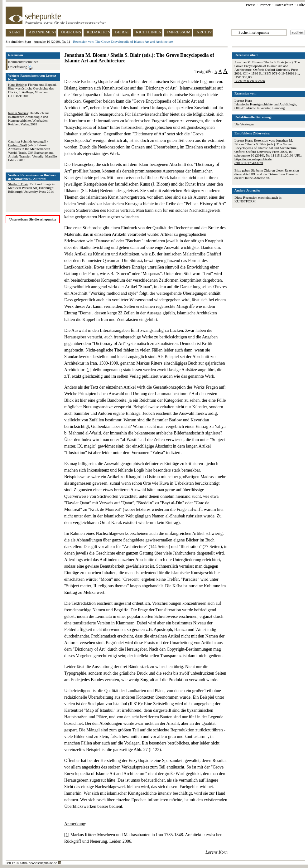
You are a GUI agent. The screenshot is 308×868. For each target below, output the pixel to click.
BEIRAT (122, 32)
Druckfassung (20, 67)
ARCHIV (204, 32)
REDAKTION (99, 32)
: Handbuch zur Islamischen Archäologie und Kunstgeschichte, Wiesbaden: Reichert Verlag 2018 (29, 119)
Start (28, 41)
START (15, 32)
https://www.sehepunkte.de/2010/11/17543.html (253, 161)
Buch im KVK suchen (250, 81)
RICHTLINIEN (149, 32)
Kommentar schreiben (23, 62)
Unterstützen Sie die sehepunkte (33, 219)
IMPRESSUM (179, 32)
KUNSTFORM (245, 201)
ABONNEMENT (43, 32)
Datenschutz (284, 5)
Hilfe (301, 5)
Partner (265, 5)
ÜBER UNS (71, 32)
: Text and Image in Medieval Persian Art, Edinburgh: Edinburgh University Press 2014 (31, 188)
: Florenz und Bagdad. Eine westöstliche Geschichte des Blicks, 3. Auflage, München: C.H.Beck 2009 (32, 90)
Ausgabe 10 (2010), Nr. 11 (52, 41)
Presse (251, 5)
